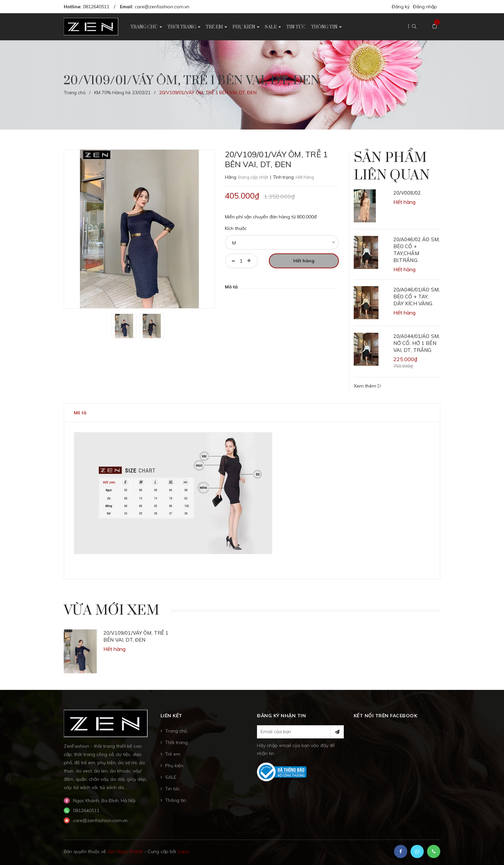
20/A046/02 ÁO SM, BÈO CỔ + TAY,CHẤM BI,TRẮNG (417, 250)
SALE (171, 777)
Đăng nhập (425, 7)
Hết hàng (304, 261)
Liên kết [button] (171, 716)
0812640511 (96, 7)
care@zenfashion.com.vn (162, 7)
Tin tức (172, 789)
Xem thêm (368, 386)
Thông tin (176, 800)
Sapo (183, 851)
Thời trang (176, 742)
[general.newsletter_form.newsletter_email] (300, 732)
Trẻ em (173, 754)
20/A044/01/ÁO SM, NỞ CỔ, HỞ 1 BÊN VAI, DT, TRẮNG (417, 343)
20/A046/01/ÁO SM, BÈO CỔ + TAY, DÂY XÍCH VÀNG (417, 297)
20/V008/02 (407, 193)
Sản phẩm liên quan (392, 167)
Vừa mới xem (111, 611)
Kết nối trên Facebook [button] (386, 716)
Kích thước (236, 228)
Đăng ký (401, 7)
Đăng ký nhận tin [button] (281, 716)
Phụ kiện (174, 766)
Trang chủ (176, 731)
